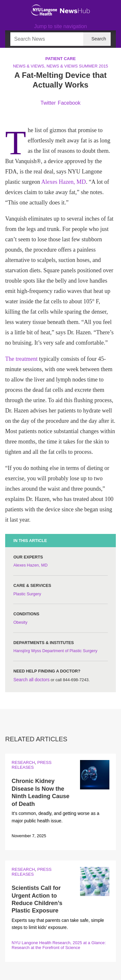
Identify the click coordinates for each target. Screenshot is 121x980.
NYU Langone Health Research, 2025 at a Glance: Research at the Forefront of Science (59, 945)
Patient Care (60, 59)
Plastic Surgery (27, 594)
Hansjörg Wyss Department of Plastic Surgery (55, 651)
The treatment (21, 359)
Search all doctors (31, 680)
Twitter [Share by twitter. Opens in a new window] (48, 103)
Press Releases (32, 765)
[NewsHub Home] (75, 11)
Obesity (20, 622)
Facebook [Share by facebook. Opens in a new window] (69, 103)
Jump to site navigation (61, 26)
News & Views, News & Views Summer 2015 (60, 66)
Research (23, 762)
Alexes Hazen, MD (64, 182)
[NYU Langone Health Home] (44, 10)
